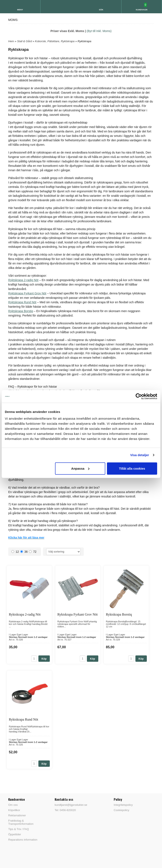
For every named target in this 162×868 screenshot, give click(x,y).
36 (24, 552)
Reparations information (23, 840)
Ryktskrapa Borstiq (21, 311)
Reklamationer (17, 815)
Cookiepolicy (121, 810)
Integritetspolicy (123, 805)
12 (15, 552)
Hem (11, 41)
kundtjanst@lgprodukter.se (71, 805)
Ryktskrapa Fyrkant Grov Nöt (27, 293)
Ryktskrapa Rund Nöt (22, 302)
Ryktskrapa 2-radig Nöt (23, 280)
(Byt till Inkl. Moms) (99, 31)
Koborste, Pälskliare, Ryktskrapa (55, 41)
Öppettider (15, 834)
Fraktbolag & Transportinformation (21, 822)
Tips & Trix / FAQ (19, 829)
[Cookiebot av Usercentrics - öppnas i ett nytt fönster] (139, 396)
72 (33, 552)
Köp (44, 659)
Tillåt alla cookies (132, 468)
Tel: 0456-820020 (65, 810)
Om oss (13, 805)
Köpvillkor (14, 810)
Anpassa (80, 468)
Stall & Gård (25, 41)
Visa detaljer (140, 455)
